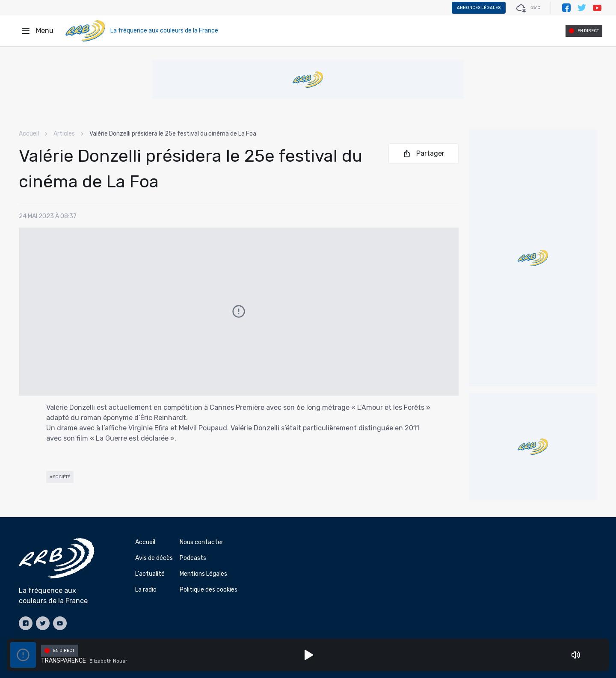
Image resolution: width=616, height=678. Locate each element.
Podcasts (193, 558)
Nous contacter (201, 542)
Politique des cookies (209, 590)
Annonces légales (479, 8)
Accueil (29, 134)
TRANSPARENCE (64, 661)
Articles (64, 134)
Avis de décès (154, 558)
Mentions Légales (203, 574)
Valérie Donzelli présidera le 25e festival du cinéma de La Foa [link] (173, 134)
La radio (146, 590)
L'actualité (150, 574)
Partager (423, 154)
